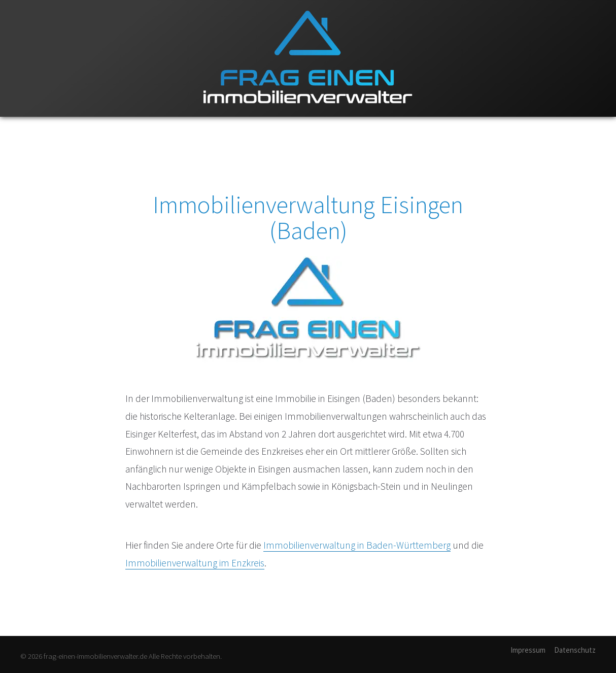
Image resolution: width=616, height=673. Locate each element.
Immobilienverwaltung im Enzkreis (195, 563)
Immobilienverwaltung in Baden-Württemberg (357, 545)
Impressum (528, 650)
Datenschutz (575, 650)
